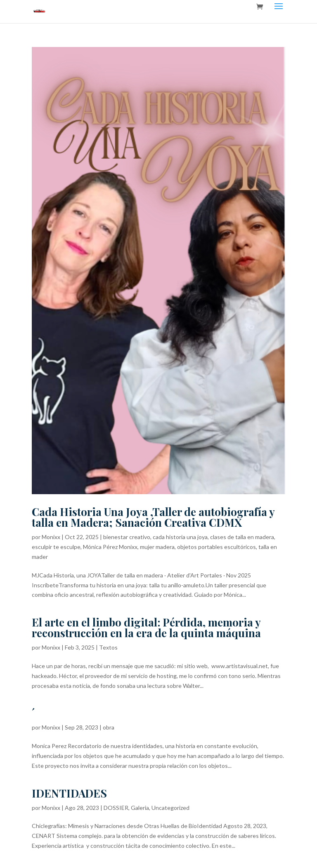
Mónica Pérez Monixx (110, 547)
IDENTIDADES (69, 793)
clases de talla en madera (242, 537)
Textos (108, 647)
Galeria (140, 808)
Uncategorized (170, 808)
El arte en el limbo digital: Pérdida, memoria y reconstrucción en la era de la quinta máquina (146, 628)
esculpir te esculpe (56, 547)
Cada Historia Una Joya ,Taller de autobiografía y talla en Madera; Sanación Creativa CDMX (153, 517)
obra (109, 727)
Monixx (51, 537)
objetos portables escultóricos (216, 547)
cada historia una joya (180, 537)
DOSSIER (116, 808)
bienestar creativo (127, 537)
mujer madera (157, 547)
